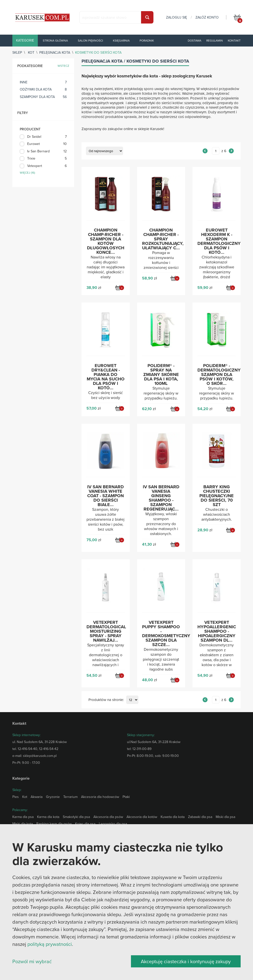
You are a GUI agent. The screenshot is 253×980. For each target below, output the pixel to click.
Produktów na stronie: (106, 700)
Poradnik (147, 40)
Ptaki (126, 797)
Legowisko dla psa (113, 824)
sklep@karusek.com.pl (40, 756)
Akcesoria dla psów (108, 817)
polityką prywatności (50, 944)
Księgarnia (121, 40)
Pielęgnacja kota (55, 52)
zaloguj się (177, 17)
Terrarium (70, 797)
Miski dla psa (225, 817)
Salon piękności (90, 40)
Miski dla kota (23, 824)
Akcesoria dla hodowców (100, 797)
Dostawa (195, 40)
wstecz (63, 66)
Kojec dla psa (85, 824)
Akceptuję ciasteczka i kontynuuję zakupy (186, 961)
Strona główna (55, 40)
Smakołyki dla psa (76, 817)
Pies (16, 797)
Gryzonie (53, 797)
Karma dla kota (48, 817)
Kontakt (234, 40)
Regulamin (215, 40)
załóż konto (207, 17)
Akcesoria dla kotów (142, 817)
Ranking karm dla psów (54, 824)
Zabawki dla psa (200, 817)
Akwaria (37, 797)
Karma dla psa (23, 817)
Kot (31, 52)
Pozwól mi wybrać (32, 961)
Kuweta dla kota (173, 817)
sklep (17, 52)
